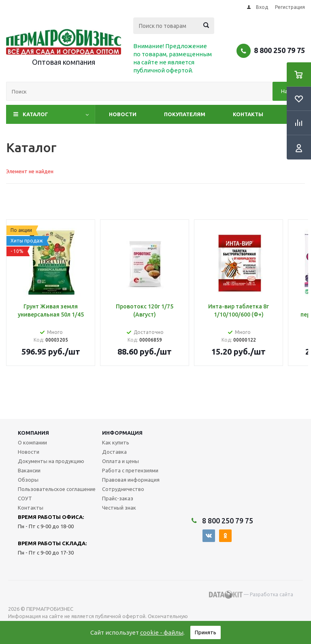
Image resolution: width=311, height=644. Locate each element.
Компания (33, 433)
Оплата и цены (120, 461)
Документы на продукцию (51, 461)
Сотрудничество (123, 489)
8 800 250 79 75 (279, 50)
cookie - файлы (162, 632)
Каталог (35, 114)
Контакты (248, 114)
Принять (206, 632)
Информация (122, 433)
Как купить (116, 442)
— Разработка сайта (251, 595)
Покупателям (185, 114)
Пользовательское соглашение (57, 489)
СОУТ (25, 498)
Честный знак (119, 508)
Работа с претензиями (130, 470)
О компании (32, 442)
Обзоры (28, 480)
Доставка (114, 452)
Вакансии (29, 470)
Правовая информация (131, 480)
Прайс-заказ (118, 498)
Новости (123, 114)
